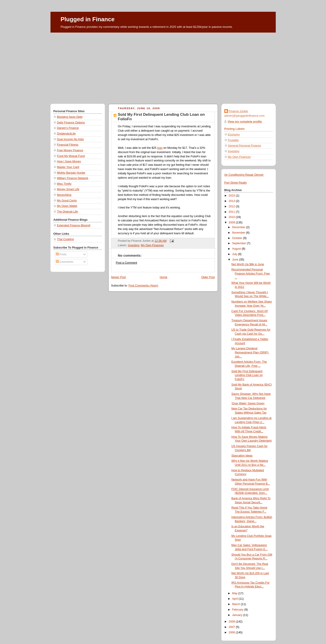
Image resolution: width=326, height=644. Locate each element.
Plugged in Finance (88, 19)
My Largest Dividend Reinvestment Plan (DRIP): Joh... (250, 352)
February (238, 610)
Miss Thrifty (64, 184)
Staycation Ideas (242, 456)
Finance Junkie (239, 111)
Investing (134, 245)
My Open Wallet (67, 206)
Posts (61, 254)
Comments (65, 262)
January (237, 615)
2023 (232, 196)
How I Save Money (69, 161)
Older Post (208, 277)
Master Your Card (68, 167)
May (235, 593)
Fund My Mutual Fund (71, 156)
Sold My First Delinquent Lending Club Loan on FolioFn (247, 375)
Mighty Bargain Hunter (71, 173)
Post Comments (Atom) (143, 286)
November (239, 233)
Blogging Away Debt (70, 117)
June (236, 260)
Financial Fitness (68, 145)
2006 (232, 632)
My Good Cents (67, 201)
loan (160, 148)
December (239, 227)
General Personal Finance (245, 146)
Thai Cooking (65, 239)
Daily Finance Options (71, 123)
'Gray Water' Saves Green (248, 403)
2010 (232, 217)
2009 (232, 223)
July (235, 254)
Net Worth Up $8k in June (248, 264)
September (239, 243)
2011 (232, 212)
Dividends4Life (66, 134)
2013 (232, 201)
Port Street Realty (236, 183)
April (235, 599)
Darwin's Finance (68, 128)
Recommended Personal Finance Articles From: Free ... (251, 273)
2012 (232, 206)
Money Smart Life (68, 189)
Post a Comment (127, 263)
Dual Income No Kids (70, 139)
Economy (234, 135)
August (237, 249)
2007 (232, 627)
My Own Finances (152, 245)
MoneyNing (64, 195)
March (236, 604)
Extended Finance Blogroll (74, 225)
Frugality (233, 140)
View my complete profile (245, 122)
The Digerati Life (68, 212)
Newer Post (119, 277)
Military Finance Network (73, 178)
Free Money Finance (70, 150)
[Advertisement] (163, 66)
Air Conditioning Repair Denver (244, 175)
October (237, 238)
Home (163, 277)
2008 (232, 622)
